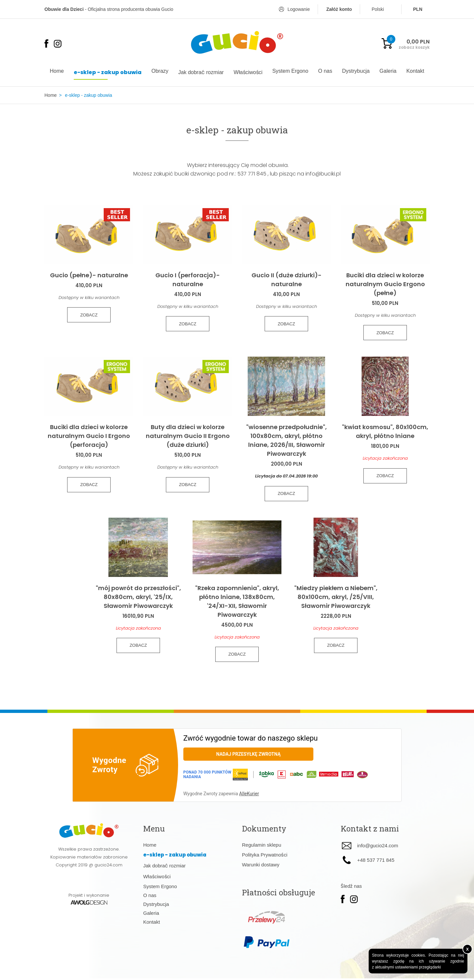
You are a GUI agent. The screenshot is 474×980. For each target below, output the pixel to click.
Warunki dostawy (261, 866)
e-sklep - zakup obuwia (88, 95)
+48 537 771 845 (376, 862)
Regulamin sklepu (262, 846)
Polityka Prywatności (265, 856)
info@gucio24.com (378, 847)
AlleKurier (249, 795)
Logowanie (299, 9)
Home (51, 95)
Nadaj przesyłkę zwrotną (249, 756)
